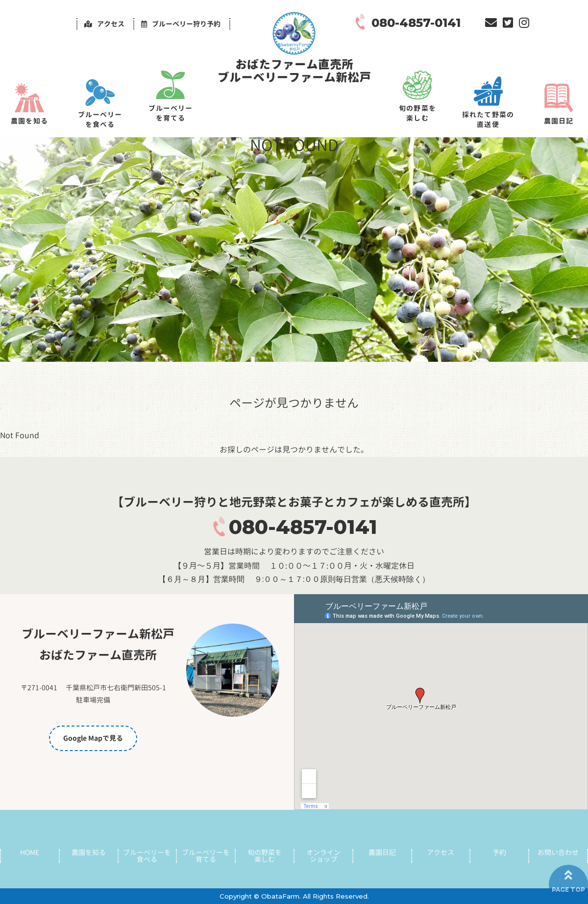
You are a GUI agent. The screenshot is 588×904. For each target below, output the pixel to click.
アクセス (441, 853)
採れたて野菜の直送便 (488, 119)
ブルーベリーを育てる (171, 113)
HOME (30, 853)
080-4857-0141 (303, 527)
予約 (499, 853)
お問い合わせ (558, 853)
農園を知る (29, 121)
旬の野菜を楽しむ (417, 113)
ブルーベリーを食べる (100, 119)
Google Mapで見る (93, 738)
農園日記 (559, 121)
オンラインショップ (323, 856)
